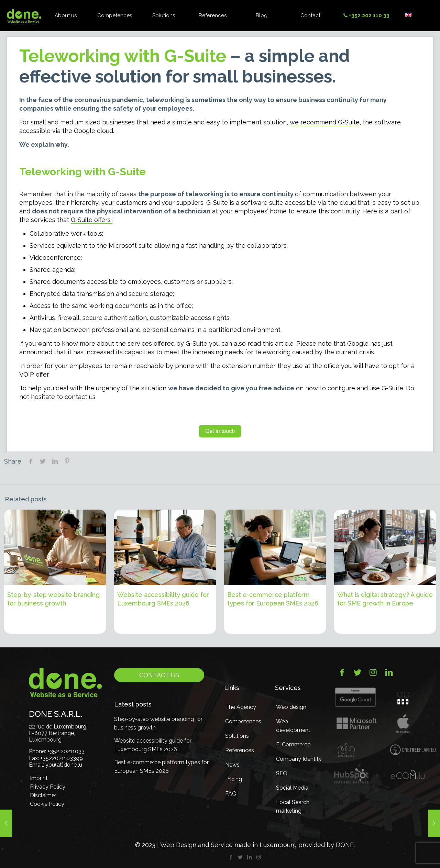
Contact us (159, 675)
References (240, 750)
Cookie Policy (47, 804)
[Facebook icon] (231, 857)
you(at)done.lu (64, 765)
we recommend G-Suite (325, 122)
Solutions (237, 736)
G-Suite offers (92, 220)
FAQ (231, 794)
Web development (293, 726)
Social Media (292, 788)
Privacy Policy (48, 787)
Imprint (39, 778)
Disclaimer (43, 795)
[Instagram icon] (259, 857)
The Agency (241, 707)
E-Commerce (293, 744)
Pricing (234, 779)
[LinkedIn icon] (249, 857)
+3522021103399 (62, 758)
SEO (282, 773)
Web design (291, 707)
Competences (243, 721)
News (232, 765)
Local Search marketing (293, 806)
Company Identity (299, 759)
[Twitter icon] (240, 857)
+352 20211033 (66, 751)
